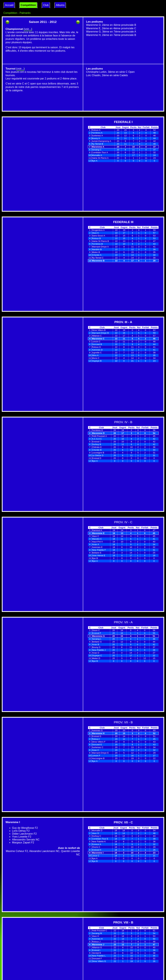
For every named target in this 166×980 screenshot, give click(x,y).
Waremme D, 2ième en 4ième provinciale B (111, 25)
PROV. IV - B (123, 422)
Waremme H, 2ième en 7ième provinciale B (111, 35)
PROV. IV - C (123, 522)
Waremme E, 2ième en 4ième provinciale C (111, 28)
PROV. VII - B (123, 722)
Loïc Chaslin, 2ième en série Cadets (107, 75)
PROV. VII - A (123, 622)
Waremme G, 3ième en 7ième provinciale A (111, 32)
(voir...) (28, 29)
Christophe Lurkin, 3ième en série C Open (110, 72)
